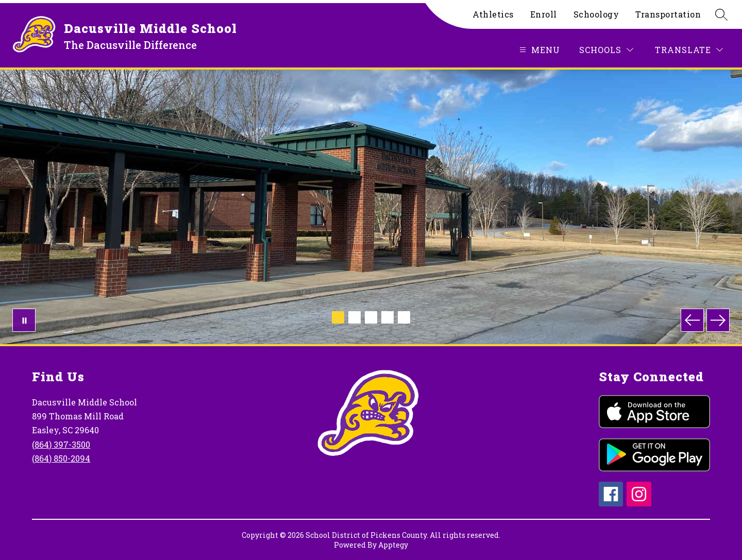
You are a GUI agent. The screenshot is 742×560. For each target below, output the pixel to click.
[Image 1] (338, 317)
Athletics (493, 14)
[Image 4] (387, 317)
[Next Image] (718, 320)
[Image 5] (404, 317)
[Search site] (721, 14)
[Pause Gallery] (24, 320)
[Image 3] (371, 317)
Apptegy (393, 545)
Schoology (596, 14)
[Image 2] (355, 317)
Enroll (544, 14)
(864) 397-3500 (61, 444)
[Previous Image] (692, 320)
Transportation (668, 14)
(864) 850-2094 (61, 458)
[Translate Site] (689, 50)
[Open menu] (538, 50)
